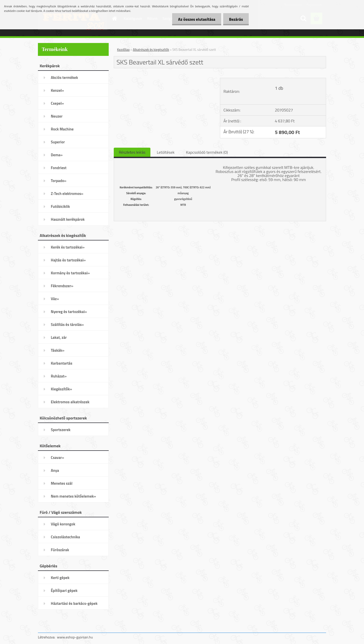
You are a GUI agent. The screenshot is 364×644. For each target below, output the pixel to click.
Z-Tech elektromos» (67, 194)
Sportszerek (61, 430)
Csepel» (57, 103)
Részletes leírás (132, 152)
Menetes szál (62, 483)
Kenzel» (57, 90)
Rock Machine (62, 129)
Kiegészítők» (61, 389)
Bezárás (235, 19)
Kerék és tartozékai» (68, 247)
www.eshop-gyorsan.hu (75, 637)
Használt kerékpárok (68, 219)
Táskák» (58, 350)
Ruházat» (59, 376)
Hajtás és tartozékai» (68, 260)
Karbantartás (62, 363)
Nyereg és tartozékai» (69, 312)
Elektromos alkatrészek (70, 402)
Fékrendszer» (62, 286)
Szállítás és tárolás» (67, 325)
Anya (55, 470)
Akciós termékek (64, 77)
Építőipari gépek (64, 591)
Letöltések (166, 152)
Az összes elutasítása (195, 19)
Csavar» (57, 458)
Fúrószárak (60, 550)
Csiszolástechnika (65, 537)
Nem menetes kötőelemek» (73, 496)
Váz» (55, 299)
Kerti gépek (60, 578)
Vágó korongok (63, 524)
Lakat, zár (59, 337)
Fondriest (59, 168)
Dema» (57, 155)
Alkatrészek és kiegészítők (151, 50)
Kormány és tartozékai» (70, 273)
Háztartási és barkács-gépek (74, 603)
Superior (58, 142)
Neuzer (57, 116)
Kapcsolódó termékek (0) (207, 152)
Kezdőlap (123, 50)
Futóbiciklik (60, 206)
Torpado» (59, 181)
